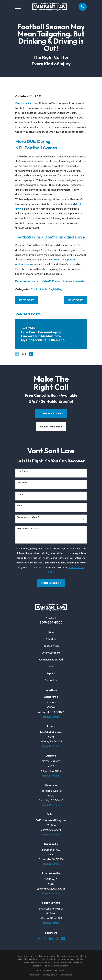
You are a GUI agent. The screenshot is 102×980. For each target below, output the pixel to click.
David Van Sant (24, 103)
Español (51, 673)
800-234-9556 (51, 622)
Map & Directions (51, 717)
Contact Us (51, 680)
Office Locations (51, 653)
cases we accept (51, 413)
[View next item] (31, 354)
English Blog (56, 289)
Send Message (51, 583)
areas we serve (51, 426)
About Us (51, 639)
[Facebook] (39, 939)
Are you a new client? (28, 517)
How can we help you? (28, 529)
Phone (20, 494)
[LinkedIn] (51, 939)
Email (19, 506)
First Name (22, 471)
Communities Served (51, 659)
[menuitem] (34, 975)
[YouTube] (63, 939)
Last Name (22, 483)
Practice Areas (51, 646)
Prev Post (27, 300)
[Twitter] (45, 939)
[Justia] (57, 939)
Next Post (75, 300)
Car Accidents (39, 289)
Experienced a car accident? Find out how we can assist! (51, 281)
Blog (51, 666)
